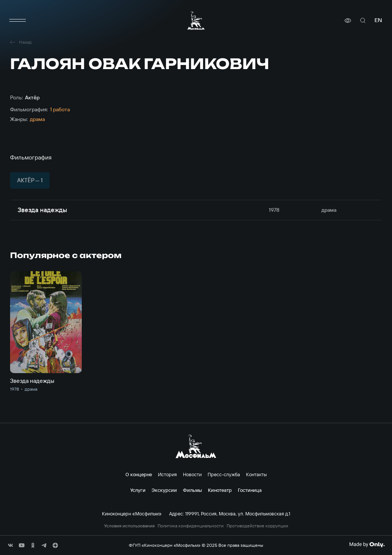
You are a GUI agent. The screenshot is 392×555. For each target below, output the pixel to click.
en (378, 20)
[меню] (18, 21)
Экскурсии (164, 490)
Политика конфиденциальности (191, 526)
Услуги (138, 490)
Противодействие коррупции (257, 526)
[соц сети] (10, 545)
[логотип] (196, 20)
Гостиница (250, 490)
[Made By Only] (367, 545)
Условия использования (129, 526)
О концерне (139, 474)
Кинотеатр (220, 490)
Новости (192, 474)
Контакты (256, 474)
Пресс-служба (224, 474)
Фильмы (192, 490)
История (167, 474)
